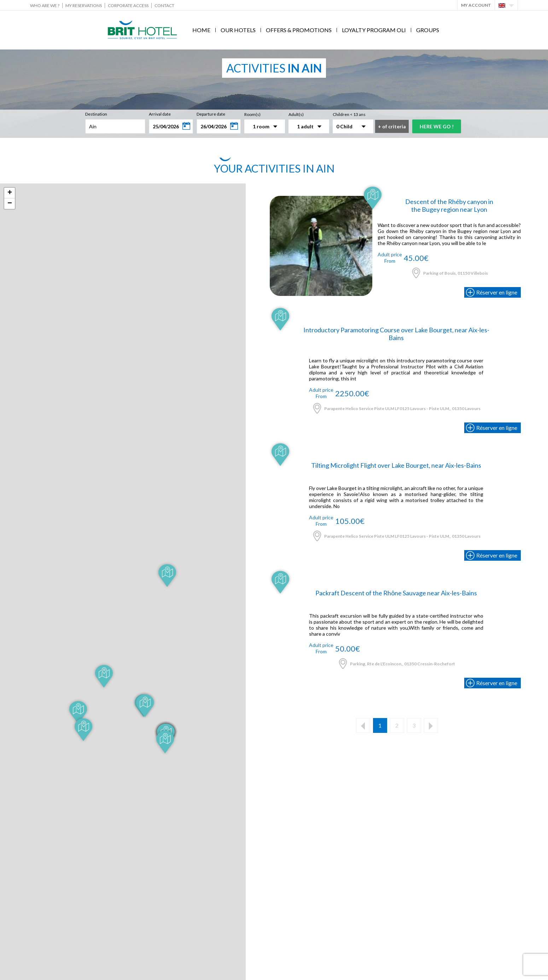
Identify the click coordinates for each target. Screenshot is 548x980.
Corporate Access (128, 5)
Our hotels (238, 30)
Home (201, 30)
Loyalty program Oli (374, 30)
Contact (164, 5)
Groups (428, 30)
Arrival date (160, 114)
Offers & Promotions (299, 30)
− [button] (10, 204)
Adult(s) (296, 114)
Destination (96, 114)
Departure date (211, 114)
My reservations (84, 5)
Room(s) (252, 114)
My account (476, 5)
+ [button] (10, 193)
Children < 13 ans (349, 114)
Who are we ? (45, 5)
